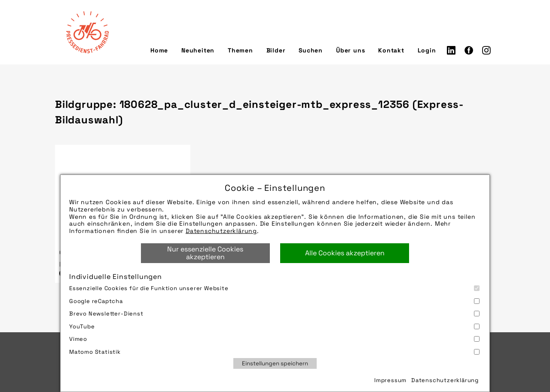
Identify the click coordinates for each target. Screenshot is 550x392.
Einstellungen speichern (275, 363)
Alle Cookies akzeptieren (345, 253)
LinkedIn (451, 50)
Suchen (311, 50)
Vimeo (274, 339)
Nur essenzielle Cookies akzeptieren (205, 253)
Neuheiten (198, 50)
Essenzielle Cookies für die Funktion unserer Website (274, 288)
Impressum (390, 380)
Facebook (469, 50)
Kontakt (391, 50)
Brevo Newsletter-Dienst (274, 314)
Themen (240, 50)
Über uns (350, 50)
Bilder (276, 50)
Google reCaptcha (274, 301)
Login (427, 50)
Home (159, 50)
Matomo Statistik (274, 352)
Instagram (486, 50)
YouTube (274, 326)
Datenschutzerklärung (221, 231)
